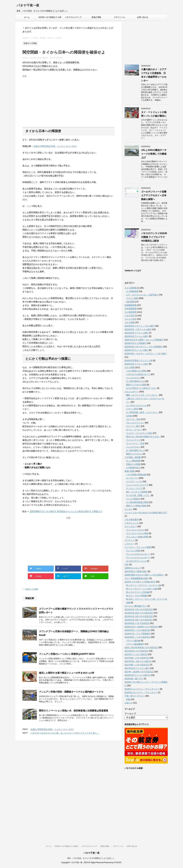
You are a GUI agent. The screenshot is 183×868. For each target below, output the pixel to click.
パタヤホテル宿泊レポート (138, 374)
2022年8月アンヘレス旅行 (136, 336)
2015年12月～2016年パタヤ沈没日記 (141, 627)
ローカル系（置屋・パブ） (138, 495)
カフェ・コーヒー (134, 430)
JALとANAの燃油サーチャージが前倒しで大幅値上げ (154, 154)
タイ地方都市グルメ (135, 450)
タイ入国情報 (131, 288)
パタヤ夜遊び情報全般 (136, 475)
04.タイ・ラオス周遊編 (136, 596)
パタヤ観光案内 (132, 520)
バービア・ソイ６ (134, 481)
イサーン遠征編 (133, 641)
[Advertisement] (68, 99)
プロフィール (119, 17)
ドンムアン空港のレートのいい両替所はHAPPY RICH (67, 654)
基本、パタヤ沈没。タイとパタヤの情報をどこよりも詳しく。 (91, 858)
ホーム (27, 17)
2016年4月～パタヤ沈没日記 (137, 630)
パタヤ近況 (130, 316)
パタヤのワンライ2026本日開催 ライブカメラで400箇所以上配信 (154, 237)
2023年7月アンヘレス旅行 (136, 350)
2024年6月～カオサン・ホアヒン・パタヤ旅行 (146, 354)
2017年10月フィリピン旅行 (137, 668)
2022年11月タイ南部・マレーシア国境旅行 (144, 340)
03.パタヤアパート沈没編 (137, 592)
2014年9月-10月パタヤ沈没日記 (139, 613)
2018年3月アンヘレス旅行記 (137, 675)
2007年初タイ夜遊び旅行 (136, 571)
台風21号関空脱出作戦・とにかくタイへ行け (55, 146)
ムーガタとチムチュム (136, 405)
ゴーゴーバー (132, 478)
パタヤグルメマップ (73, 17)
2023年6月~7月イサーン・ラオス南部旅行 (144, 347)
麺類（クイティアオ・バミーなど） (142, 395)
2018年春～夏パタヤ (134, 679)
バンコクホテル (133, 378)
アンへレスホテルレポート (138, 554)
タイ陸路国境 (132, 291)
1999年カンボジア (133, 568)
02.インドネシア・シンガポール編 (141, 589)
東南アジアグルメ (134, 454)
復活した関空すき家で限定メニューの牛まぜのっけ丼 (67, 673)
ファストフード (133, 440)
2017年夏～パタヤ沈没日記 (137, 665)
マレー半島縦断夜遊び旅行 (137, 578)
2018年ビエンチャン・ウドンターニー (142, 689)
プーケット (130, 540)
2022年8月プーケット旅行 (136, 333)
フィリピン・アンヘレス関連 (138, 547)
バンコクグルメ (133, 447)
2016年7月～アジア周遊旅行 (137, 634)
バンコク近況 (131, 319)
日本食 (129, 416)
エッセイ (129, 509)
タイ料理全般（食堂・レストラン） (142, 412)
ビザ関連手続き (133, 468)
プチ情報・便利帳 (133, 457)
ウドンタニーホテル (135, 530)
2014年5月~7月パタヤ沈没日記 (139, 609)
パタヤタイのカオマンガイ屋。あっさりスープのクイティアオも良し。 (65, 733)
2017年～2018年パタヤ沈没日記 (139, 672)
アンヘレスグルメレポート (138, 558)
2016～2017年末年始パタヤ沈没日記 (141, 647)
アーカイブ (130, 714)
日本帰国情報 (131, 309)
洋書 (128, 699)
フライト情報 (132, 298)
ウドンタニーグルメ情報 (137, 533)
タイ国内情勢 (131, 312)
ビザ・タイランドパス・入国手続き (142, 295)
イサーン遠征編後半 (135, 644)
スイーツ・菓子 (133, 426)
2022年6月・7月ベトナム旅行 (138, 329)
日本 (127, 564)
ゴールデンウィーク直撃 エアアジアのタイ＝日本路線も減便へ (154, 195)
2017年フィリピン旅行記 (136, 654)
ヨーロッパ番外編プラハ (136, 606)
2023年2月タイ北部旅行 (135, 343)
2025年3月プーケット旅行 (136, 364)
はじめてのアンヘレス (136, 561)
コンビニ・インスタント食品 (139, 433)
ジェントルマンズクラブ (137, 485)
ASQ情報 (130, 302)
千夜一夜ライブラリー (135, 696)
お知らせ (129, 703)
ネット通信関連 (133, 461)
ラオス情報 (130, 322)
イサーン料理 (132, 409)
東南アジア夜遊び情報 (136, 506)
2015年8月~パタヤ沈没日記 (137, 623)
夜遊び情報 (96, 17)
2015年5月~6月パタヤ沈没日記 (139, 620)
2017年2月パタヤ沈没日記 (136, 651)
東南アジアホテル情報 (136, 385)
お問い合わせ (143, 17)
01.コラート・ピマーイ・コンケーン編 (144, 585)
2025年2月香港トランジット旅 (138, 360)
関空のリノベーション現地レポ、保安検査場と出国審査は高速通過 (74, 711)
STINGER (117, 863)
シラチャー (130, 544)
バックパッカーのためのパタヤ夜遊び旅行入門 (146, 513)
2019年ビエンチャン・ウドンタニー (141, 692)
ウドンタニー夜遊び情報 (137, 537)
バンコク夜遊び (133, 499)
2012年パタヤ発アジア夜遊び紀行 (140, 582)
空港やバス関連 (32, 589)
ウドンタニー (131, 526)
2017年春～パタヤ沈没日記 (137, 658)
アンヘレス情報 (133, 551)
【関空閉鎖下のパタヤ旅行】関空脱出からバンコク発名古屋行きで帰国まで (66, 511)
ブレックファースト (135, 423)
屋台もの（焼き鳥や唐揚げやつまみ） (143, 437)
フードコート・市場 (135, 443)
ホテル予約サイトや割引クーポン (141, 388)
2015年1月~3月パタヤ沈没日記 (139, 616)
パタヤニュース (132, 523)
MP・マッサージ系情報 (137, 492)
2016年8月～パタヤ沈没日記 (137, 637)
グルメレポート (132, 392)
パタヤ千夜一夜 (28, 6)
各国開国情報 (131, 305)
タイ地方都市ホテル (135, 381)
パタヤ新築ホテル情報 (136, 371)
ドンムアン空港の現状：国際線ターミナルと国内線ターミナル (71, 692)
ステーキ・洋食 (133, 419)
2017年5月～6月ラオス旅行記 (138, 661)
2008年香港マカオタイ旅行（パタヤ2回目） (145, 575)
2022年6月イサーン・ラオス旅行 (139, 326)
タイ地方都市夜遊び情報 (137, 502)
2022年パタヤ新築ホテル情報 (50, 18)
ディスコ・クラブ (134, 488)
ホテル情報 (130, 367)
